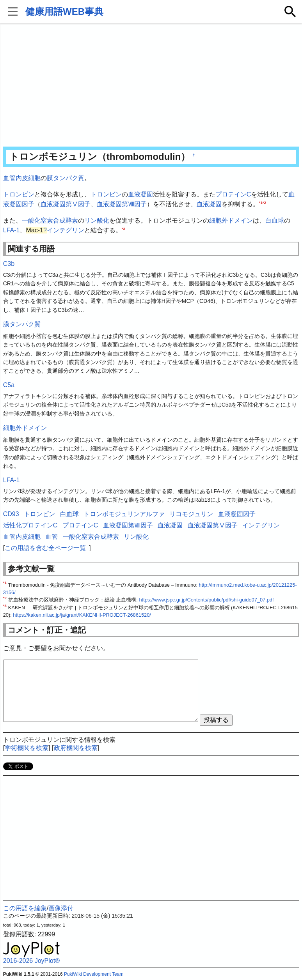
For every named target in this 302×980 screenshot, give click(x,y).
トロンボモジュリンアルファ (124, 514)
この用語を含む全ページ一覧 (45, 548)
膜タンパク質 (66, 178)
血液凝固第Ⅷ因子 (122, 204)
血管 (52, 537)
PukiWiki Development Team (94, 974)
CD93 (11, 514)
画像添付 (61, 908)
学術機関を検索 (27, 748)
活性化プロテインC (30, 525)
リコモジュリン (191, 514)
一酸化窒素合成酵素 (50, 220)
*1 (261, 203)
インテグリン (66, 230)
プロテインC (233, 194)
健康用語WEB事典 (64, 11)
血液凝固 (140, 194)
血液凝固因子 (237, 514)
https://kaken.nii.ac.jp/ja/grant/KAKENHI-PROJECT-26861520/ (82, 615)
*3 (123, 229)
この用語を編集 (25, 908)
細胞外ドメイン (231, 220)
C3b (9, 264)
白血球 (275, 220)
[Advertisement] (151, 86)
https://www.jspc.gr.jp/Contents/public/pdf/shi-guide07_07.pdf (206, 600)
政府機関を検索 (76, 748)
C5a (9, 385)
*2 (264, 203)
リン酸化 (97, 220)
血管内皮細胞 (22, 178)
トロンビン (19, 194)
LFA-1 (12, 230)
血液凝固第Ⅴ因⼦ (66, 204)
